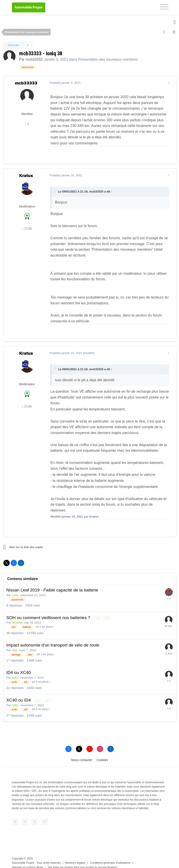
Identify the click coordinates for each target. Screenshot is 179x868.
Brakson (112, 861)
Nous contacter (82, 754)
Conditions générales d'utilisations (110, 857)
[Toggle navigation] (164, 7)
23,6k (27, 228)
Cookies (102, 754)
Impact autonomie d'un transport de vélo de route (53, 639)
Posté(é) (64, 83)
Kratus (26, 176)
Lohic (15, 589)
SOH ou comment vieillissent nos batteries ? (49, 612)
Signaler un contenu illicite (28, 861)
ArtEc (15, 672)
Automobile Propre (23, 857)
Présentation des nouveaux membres (108, 59)
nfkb (15, 644)
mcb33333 (34, 59)
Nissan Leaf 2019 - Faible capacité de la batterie (52, 584)
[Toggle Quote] (55, 191)
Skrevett (17, 617)
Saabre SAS (72, 861)
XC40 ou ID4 (19, 694)
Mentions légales (75, 857)
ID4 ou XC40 (19, 667)
